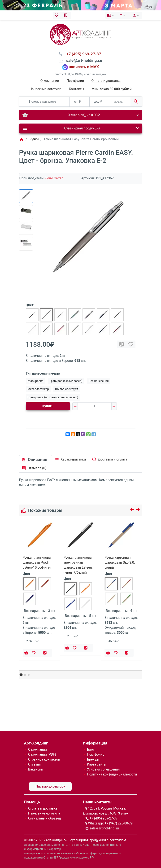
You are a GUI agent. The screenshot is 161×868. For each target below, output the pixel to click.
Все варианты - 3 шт (39, 611)
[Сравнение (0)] (67, 15)
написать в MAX (84, 67)
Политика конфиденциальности (112, 774)
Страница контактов (44, 759)
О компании (50, 81)
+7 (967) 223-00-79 (119, 823)
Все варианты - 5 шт (80, 616)
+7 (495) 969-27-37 (103, 818)
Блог (91, 749)
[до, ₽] (100, 102)
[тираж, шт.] (120, 102)
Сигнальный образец (45, 818)
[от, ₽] (80, 102)
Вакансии (36, 769)
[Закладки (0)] (58, 15)
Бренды (93, 759)
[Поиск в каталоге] (44, 102)
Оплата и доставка (106, 81)
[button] (21, 675)
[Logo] (81, 34)
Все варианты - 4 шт (122, 611)
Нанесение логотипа (46, 89)
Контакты (76, 89)
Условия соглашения (103, 769)
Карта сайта (96, 764)
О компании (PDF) (42, 754)
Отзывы (34, 764)
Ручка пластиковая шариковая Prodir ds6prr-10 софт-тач (38, 562)
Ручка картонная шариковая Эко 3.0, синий (120, 562)
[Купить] (26, 653)
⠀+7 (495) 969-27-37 (82, 54)
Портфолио (96, 754)
